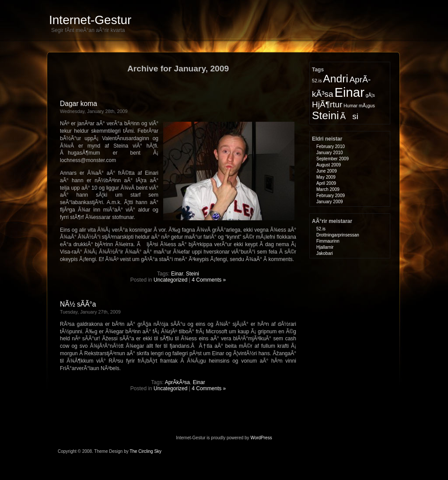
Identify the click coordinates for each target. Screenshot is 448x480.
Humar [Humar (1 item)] (350, 106)
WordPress (261, 438)
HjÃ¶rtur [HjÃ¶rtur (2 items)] (327, 104)
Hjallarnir (325, 247)
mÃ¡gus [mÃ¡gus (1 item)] (367, 106)
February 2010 (331, 146)
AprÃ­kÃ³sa (177, 382)
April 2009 (326, 183)
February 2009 (331, 196)
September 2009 (332, 159)
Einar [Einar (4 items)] (349, 92)
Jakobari (325, 253)
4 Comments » (209, 280)
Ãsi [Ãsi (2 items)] (349, 116)
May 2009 (326, 177)
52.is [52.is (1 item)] (317, 81)
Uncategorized (170, 280)
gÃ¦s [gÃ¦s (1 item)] (370, 95)
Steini (192, 274)
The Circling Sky (145, 451)
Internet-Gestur (90, 20)
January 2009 (330, 202)
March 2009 (328, 189)
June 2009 (327, 171)
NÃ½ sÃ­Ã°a (78, 304)
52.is (321, 229)
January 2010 (330, 153)
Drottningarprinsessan (338, 235)
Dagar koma (79, 104)
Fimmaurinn (328, 241)
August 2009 (329, 165)
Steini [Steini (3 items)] (325, 115)
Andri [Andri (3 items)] (336, 79)
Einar (177, 274)
